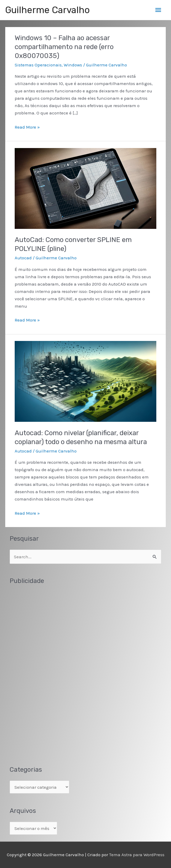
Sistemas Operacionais (38, 65)
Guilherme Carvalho (47, 10)
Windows (73, 65)
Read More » (27, 127)
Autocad (23, 258)
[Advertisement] (49, 671)
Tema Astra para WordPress (137, 855)
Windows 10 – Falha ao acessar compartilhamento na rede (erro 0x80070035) (64, 47)
